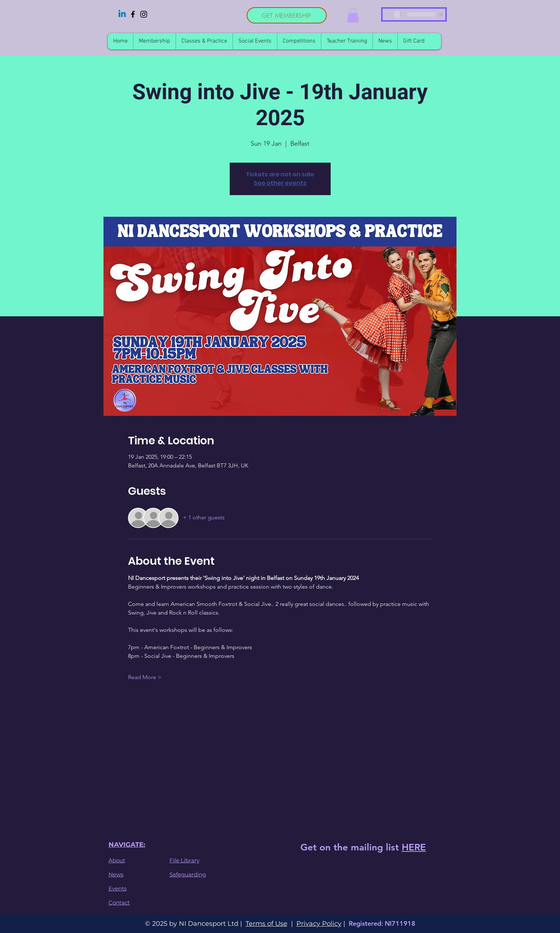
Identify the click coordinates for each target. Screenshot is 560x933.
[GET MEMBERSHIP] (287, 15)
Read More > (145, 677)
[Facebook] (133, 14)
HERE (414, 847)
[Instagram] (144, 14)
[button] (353, 15)
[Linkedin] (122, 14)
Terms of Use (266, 924)
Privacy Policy (319, 924)
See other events (280, 183)
